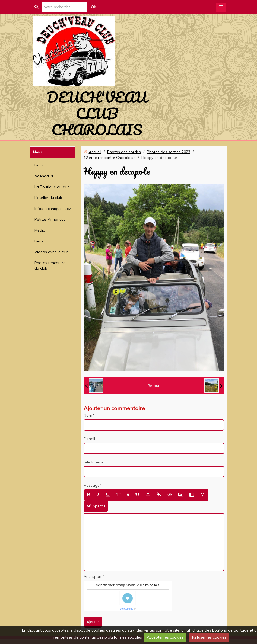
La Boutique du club (52, 187)
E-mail (89, 439)
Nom (88, 415)
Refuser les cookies (209, 637)
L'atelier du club (48, 198)
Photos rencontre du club (50, 265)
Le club (41, 165)
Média (40, 230)
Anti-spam (93, 576)
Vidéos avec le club (52, 252)
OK (94, 7)
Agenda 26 (44, 176)
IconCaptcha (126, 609)
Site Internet (94, 462)
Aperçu (96, 506)
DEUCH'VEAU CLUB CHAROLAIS (97, 113)
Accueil (95, 152)
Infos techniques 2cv (53, 209)
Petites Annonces (50, 219)
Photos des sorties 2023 (169, 152)
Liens (39, 241)
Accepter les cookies (165, 637)
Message (92, 485)
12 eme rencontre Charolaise (110, 158)
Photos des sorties (124, 152)
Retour (154, 386)
